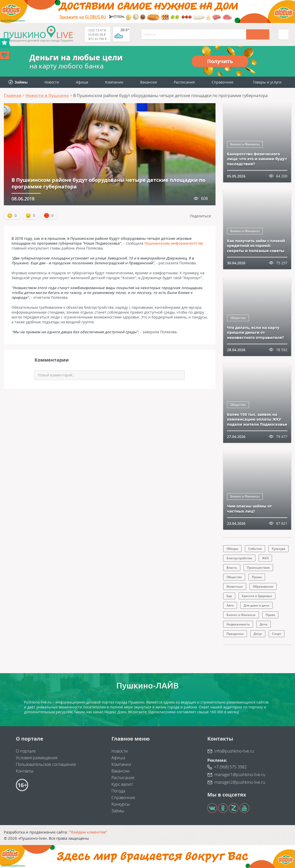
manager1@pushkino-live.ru (240, 775)
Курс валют (122, 784)
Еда (229, 596)
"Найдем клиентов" (88, 832)
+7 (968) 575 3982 (230, 767)
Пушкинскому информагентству (174, 243)
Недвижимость (238, 624)
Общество (238, 318)
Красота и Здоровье (257, 596)
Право (270, 615)
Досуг (258, 634)
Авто (230, 605)
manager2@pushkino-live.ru (240, 782)
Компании (114, 82)
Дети (264, 624)
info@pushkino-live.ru (234, 751)
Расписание (123, 778)
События (255, 549)
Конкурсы (121, 804)
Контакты (25, 771)
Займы (118, 811)
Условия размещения (37, 758)
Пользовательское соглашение (46, 764)
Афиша (82, 82)
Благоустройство (239, 558)
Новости (52, 82)
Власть (232, 568)
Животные (235, 586)
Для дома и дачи (256, 605)
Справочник (223, 82)
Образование (263, 586)
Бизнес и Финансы (245, 144)
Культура (279, 549)
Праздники (235, 634)
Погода (118, 791)
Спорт (277, 634)
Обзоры (232, 549)
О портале (26, 751)
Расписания (184, 82)
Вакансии (149, 82)
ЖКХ (265, 558)
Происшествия (258, 568)
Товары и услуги (267, 82)
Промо (257, 577)
